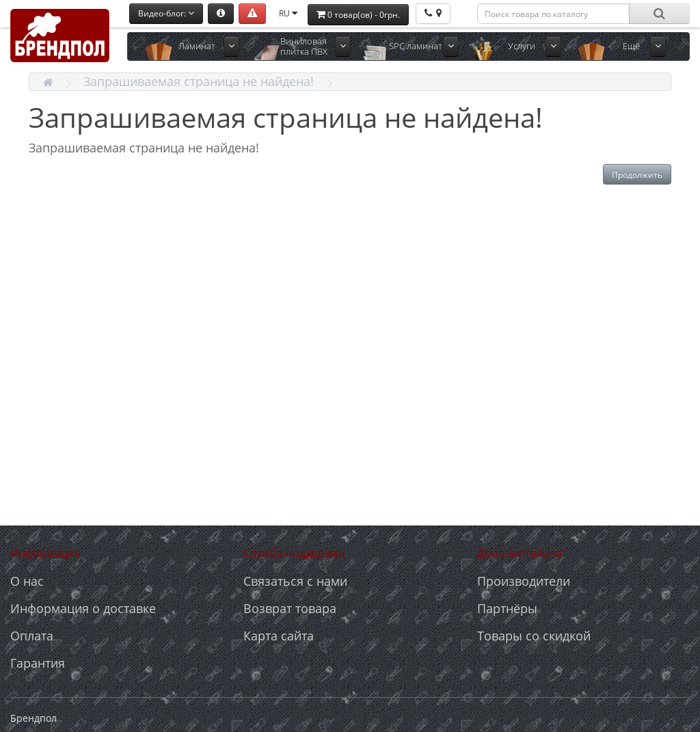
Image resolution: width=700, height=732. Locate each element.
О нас (27, 581)
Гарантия (38, 663)
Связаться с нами (295, 581)
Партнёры (507, 608)
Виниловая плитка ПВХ (304, 46)
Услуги (522, 46)
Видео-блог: (166, 13)
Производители (524, 581)
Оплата (32, 636)
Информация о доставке (83, 608)
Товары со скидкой (534, 636)
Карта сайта (279, 636)
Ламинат (197, 46)
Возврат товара (290, 608)
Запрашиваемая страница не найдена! (199, 81)
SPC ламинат (416, 46)
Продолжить (637, 175)
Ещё (631, 46)
